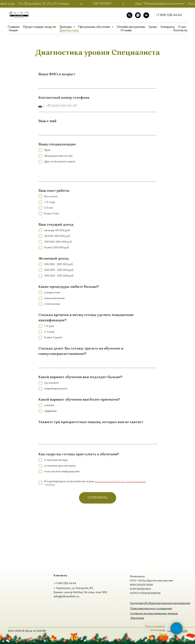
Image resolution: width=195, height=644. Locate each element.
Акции (13, 30)
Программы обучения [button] (94, 27)
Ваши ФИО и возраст (57, 74)
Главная (14, 27)
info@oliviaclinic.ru (66, 597)
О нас (182, 27)
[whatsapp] (138, 15)
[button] (151, 609)
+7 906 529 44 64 (169, 15)
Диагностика (69, 30)
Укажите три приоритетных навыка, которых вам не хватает (91, 422)
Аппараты (167, 27)
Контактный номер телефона (64, 98)
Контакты (180, 30)
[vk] (146, 15)
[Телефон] (129, 15)
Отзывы (126, 30)
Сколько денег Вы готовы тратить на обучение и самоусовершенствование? (81, 351)
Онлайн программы (131, 27)
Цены (153, 27)
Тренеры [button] (66, 27)
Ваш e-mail (47, 121)
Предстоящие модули (39, 27)
